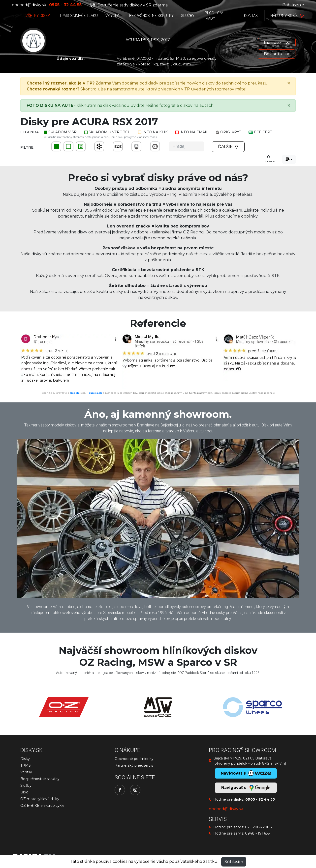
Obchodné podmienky (134, 759)
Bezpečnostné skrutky (40, 779)
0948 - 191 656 (257, 833)
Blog (24, 792)
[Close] (289, 83)
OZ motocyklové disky (40, 799)
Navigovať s (246, 788)
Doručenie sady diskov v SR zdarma (129, 5)
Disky (25, 759)
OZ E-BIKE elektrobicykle (42, 806)
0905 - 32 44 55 (260, 799)
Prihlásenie (293, 5)
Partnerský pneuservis (134, 765)
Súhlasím (234, 862)
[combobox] (289, 159)
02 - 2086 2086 (258, 827)
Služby (26, 785)
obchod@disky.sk (29, 5)
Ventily (26, 772)
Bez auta (277, 54)
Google (75, 393)
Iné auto (277, 42)
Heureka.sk (94, 393)
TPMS (26, 765)
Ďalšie (228, 147)
